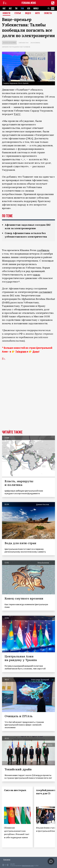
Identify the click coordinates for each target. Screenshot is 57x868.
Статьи (18, 13)
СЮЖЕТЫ (48, 13)
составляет (45, 292)
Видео (28, 13)
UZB (29, 9)
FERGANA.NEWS (29, 3)
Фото (37, 13)
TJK (16, 9)
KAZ (4, 9)
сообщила (43, 250)
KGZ (10, 9)
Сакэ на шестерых (15, 790)
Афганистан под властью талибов (16, 47)
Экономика (35, 43)
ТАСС (17, 114)
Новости (7, 13)
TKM (22, 9)
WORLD (36, 9)
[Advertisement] (28, 399)
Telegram (21, 352)
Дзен (36, 352)
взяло (37, 275)
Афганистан (24, 43)
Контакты (7, 859)
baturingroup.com (28, 866)
